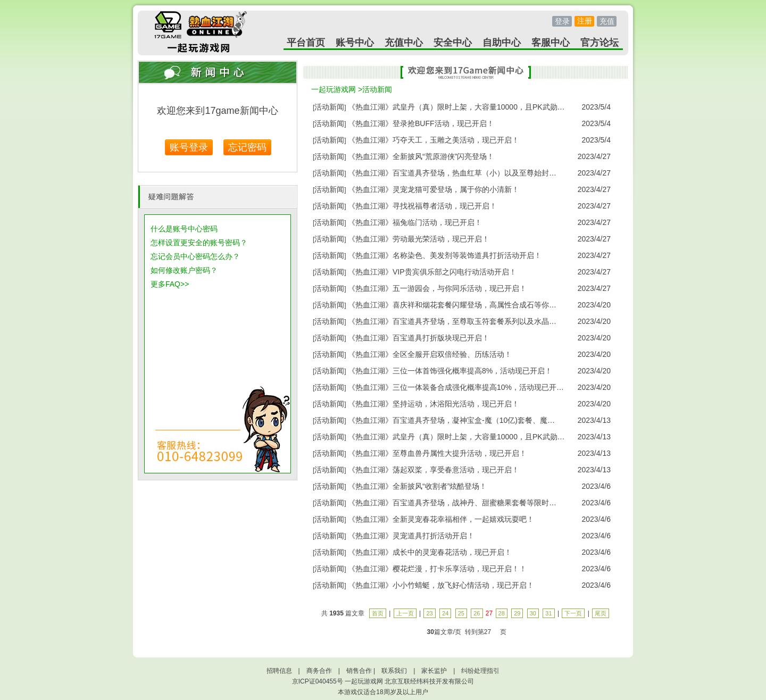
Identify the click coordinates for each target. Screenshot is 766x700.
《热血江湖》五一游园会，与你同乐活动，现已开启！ (437, 288)
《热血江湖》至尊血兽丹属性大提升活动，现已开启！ (437, 453)
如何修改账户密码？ (184, 270)
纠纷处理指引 (480, 671)
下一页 (573, 613)
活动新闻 (377, 89)
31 (548, 613)
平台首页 (306, 43)
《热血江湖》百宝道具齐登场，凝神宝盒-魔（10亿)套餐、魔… (451, 420)
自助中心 (502, 43)
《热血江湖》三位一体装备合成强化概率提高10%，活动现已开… (456, 387)
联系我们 (394, 671)
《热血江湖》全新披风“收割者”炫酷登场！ (417, 486)
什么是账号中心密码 (184, 229)
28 (502, 613)
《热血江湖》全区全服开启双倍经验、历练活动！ (430, 354)
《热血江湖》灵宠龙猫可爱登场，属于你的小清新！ (434, 189)
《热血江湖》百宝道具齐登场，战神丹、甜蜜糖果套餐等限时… (452, 503)
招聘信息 (279, 671)
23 (429, 613)
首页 (378, 613)
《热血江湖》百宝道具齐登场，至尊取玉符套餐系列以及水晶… (452, 321)
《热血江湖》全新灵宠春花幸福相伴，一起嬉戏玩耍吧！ (441, 519)
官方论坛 (600, 43)
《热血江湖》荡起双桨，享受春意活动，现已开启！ (434, 470)
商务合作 (319, 671)
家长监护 (434, 671)
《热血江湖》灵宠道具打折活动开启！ (411, 536)
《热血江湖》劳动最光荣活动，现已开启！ (419, 239)
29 (517, 613)
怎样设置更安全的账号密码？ (199, 243)
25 (461, 613)
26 (477, 613)
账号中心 (355, 43)
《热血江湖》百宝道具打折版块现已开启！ (419, 338)
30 (533, 613)
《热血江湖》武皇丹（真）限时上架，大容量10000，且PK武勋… (456, 107)
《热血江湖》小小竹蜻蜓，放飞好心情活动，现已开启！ (441, 585)
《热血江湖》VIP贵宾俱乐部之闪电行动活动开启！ (432, 272)
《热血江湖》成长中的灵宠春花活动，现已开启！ (430, 552)
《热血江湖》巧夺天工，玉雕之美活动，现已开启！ (434, 140)
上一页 (405, 613)
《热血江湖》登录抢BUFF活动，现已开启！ (421, 123)
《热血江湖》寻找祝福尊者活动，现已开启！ (422, 206)
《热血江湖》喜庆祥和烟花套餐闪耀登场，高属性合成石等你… (452, 305)
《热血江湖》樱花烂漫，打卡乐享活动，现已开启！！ (437, 569)
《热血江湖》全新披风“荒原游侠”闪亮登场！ (421, 156)
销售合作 (359, 671)
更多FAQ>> (170, 284)
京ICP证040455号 (318, 681)
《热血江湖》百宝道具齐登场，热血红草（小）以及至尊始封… (452, 173)
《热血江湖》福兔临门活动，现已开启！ (415, 222)
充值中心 (404, 43)
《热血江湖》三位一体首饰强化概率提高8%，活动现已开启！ (450, 371)
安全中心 (453, 43)
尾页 (601, 613)
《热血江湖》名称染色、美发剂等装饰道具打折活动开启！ (445, 255)
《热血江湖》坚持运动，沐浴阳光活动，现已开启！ (434, 404)
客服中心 (551, 43)
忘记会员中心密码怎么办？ (195, 256)
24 (445, 613)
